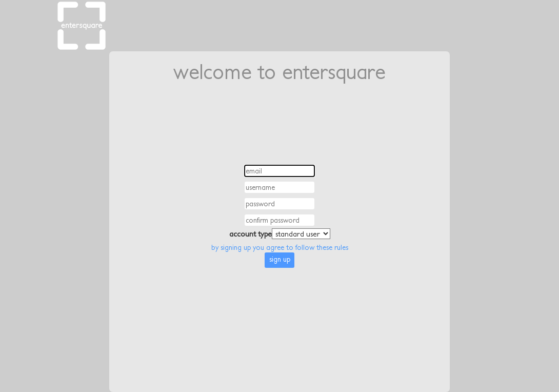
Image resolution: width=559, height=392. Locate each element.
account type (251, 234)
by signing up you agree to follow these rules (280, 247)
